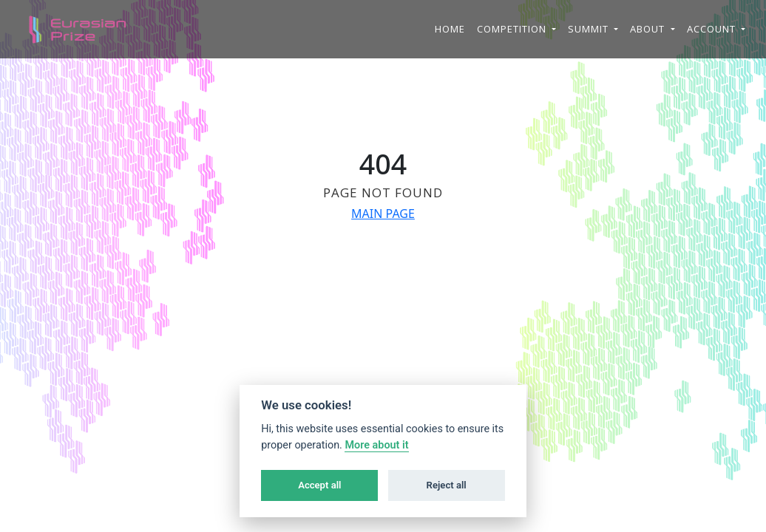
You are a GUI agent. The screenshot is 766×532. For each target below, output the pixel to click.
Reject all (447, 485)
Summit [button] (590, 29)
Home (450, 29)
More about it (376, 445)
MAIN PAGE (383, 214)
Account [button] (713, 29)
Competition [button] (513, 29)
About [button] (649, 29)
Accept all (319, 485)
